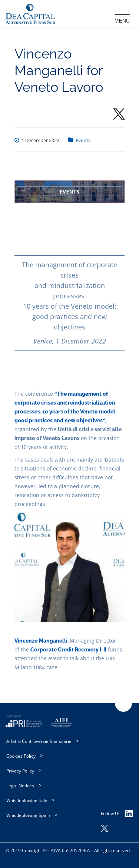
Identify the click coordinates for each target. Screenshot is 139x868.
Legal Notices (20, 786)
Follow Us (117, 814)
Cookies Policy (21, 756)
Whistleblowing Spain (28, 815)
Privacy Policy (20, 771)
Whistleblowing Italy (27, 800)
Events (83, 140)
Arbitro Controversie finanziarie (39, 741)
